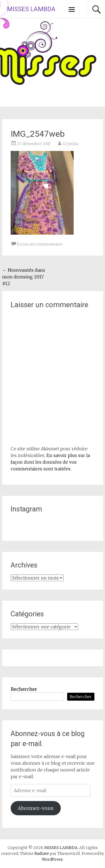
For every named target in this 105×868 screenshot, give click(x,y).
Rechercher (24, 689)
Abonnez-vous (36, 808)
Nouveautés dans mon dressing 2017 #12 (24, 277)
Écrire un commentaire (40, 244)
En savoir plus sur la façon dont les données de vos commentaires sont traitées (50, 462)
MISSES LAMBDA (31, 9)
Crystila (70, 144)
